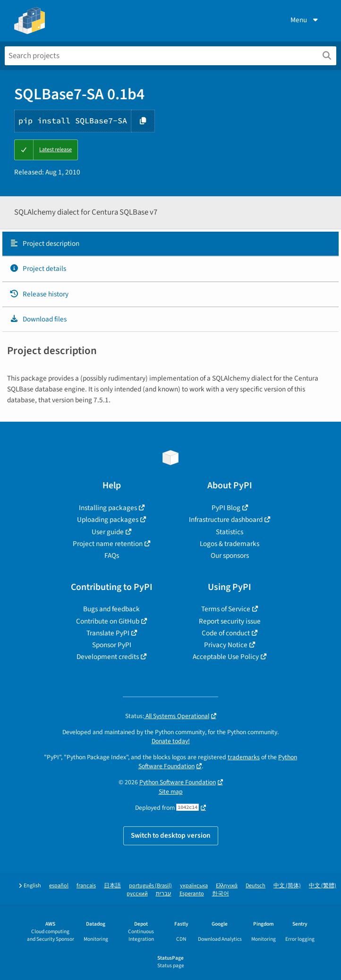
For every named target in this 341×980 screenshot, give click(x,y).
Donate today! (171, 741)
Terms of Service (226, 609)
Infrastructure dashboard (226, 520)
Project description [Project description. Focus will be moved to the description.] (44, 243)
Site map (171, 792)
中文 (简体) (287, 886)
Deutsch (256, 886)
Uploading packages (108, 520)
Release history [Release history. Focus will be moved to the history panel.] (39, 294)
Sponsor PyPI (112, 645)
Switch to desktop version (171, 835)
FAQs (112, 555)
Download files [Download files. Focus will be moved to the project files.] (38, 319)
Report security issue (230, 621)
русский (137, 894)
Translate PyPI (108, 633)
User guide (108, 532)
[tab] (170, 244)
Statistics (230, 532)
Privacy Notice (226, 645)
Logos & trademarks (230, 544)
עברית (164, 894)
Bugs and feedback (111, 609)
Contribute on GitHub (108, 621)
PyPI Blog (226, 508)
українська (194, 886)
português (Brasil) (150, 886)
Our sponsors (230, 555)
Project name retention (108, 544)
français (86, 886)
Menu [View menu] (305, 20)
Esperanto (192, 894)
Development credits (108, 657)
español (59, 886)
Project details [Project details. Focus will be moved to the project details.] (38, 269)
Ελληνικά (227, 886)
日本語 (112, 886)
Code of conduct (226, 633)
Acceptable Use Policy (226, 657)
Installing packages (108, 508)
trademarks (244, 757)
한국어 (221, 894)
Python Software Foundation (178, 782)
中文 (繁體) (323, 886)
